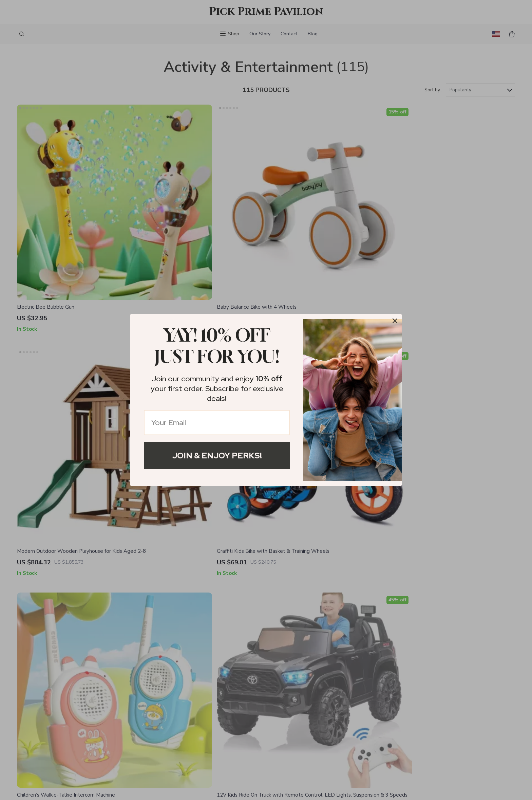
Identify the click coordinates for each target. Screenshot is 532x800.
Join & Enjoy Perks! (217, 456)
